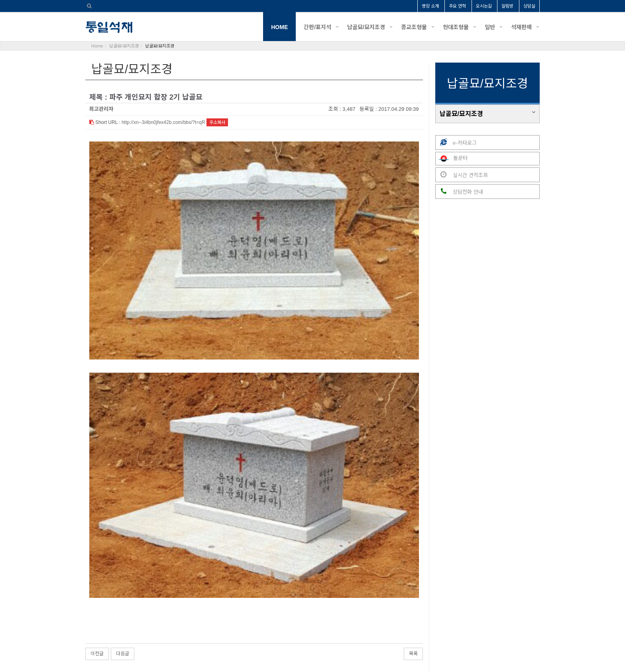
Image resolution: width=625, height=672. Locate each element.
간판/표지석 (317, 27)
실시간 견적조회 (462, 175)
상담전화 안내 (459, 192)
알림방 (507, 6)
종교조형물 (414, 27)
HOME (279, 27)
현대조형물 (456, 27)
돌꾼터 (452, 159)
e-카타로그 (456, 142)
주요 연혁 (457, 6)
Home (97, 46)
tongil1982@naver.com (387, 638)
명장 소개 (430, 6)
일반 (490, 27)
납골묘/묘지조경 (366, 27)
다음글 (123, 538)
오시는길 (484, 6)
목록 (413, 538)
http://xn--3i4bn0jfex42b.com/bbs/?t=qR (163, 122)
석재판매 (521, 27)
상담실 (529, 6)
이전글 (97, 538)
